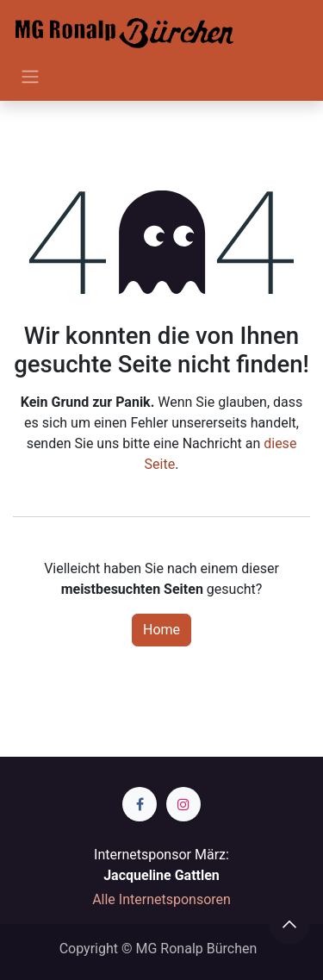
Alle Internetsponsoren (161, 899)
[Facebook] (140, 804)
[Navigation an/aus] (30, 76)
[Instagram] (183, 804)
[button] (289, 924)
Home (161, 630)
